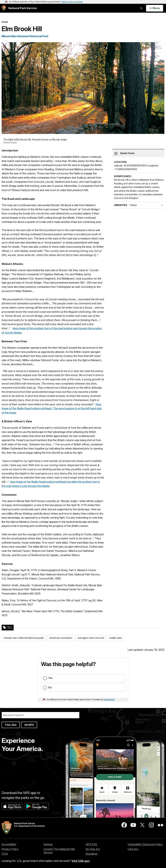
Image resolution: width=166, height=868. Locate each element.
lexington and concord (91, 638)
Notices (48, 844)
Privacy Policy (10, 849)
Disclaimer (92, 854)
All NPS (29, 725)
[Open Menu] (155, 8)
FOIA (5, 854)
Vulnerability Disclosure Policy (145, 844)
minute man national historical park (24, 638)
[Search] (41, 715)
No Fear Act (93, 849)
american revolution (61, 638)
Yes (50, 678)
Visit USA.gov (81, 861)
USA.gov (133, 849)
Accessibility (9, 844)
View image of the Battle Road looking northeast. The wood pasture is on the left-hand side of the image (52, 408)
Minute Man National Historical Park (25, 36)
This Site (11, 725)
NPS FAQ (91, 844)
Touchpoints (109, 699)
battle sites (116, 638)
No (50, 687)
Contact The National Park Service (59, 851)
